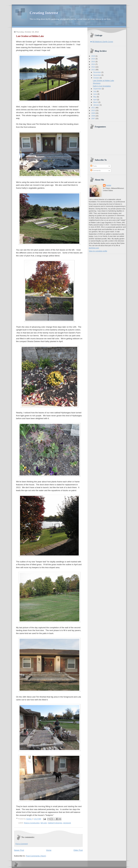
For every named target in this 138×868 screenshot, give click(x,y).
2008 (93, 116)
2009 (93, 113)
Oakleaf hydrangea (55, 823)
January (96, 105)
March (96, 102)
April (95, 100)
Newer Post (19, 850)
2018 (93, 56)
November (97, 75)
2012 (93, 70)
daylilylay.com (94, 248)
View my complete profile (98, 251)
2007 (93, 118)
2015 (93, 62)
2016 (93, 59)
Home (49, 850)
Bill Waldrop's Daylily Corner (103, 42)
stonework (67, 823)
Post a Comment (22, 844)
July (95, 91)
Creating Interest (44, 13)
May (95, 97)
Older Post (78, 850)
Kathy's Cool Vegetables (102, 86)
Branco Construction (32, 823)
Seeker (29, 819)
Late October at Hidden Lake (103, 80)
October (96, 78)
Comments (95, 170)
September (98, 89)
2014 (93, 64)
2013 (93, 67)
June (95, 94)
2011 (93, 108)
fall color (44, 823)
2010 (93, 110)
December (97, 72)
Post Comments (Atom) (36, 856)
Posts (94, 166)
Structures (97, 83)
